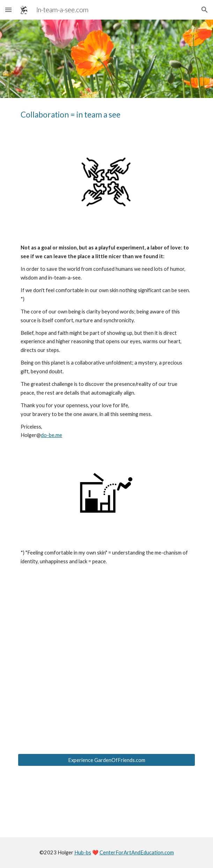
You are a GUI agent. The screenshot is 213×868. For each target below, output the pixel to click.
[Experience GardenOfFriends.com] (106, 760)
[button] (8, 10)
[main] (106, 115)
